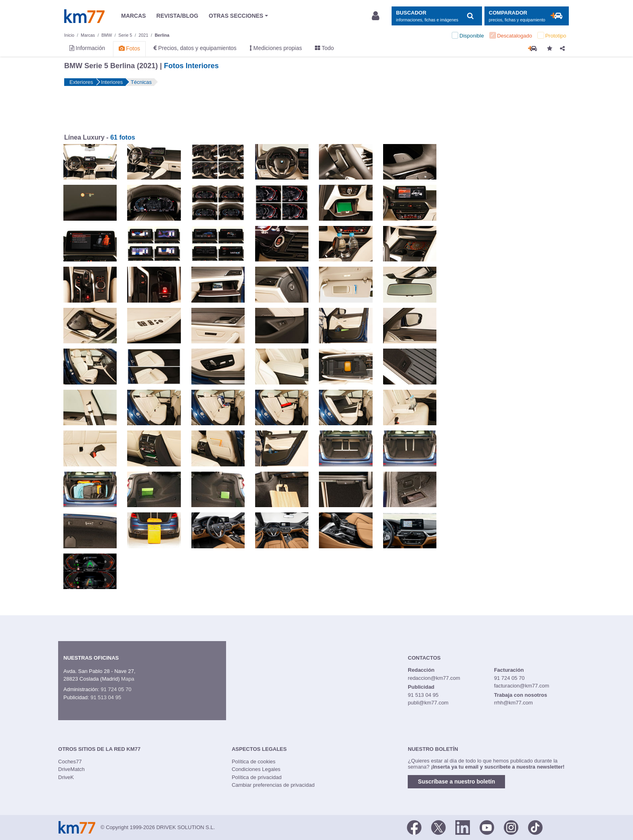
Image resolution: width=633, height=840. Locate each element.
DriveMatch (71, 769)
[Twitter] (438, 827)
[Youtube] (487, 827)
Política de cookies (254, 762)
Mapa (128, 679)
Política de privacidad (257, 777)
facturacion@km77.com (522, 686)
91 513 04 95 (106, 697)
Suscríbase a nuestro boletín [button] (456, 781)
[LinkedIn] (463, 827)
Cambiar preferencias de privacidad (273, 785)
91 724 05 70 (116, 689)
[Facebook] (414, 827)
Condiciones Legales (256, 769)
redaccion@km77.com (434, 678)
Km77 (84, 16)
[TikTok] (535, 827)
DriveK (66, 777)
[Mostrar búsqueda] (437, 16)
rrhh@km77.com (514, 703)
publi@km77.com (428, 703)
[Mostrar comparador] (527, 16)
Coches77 (70, 762)
